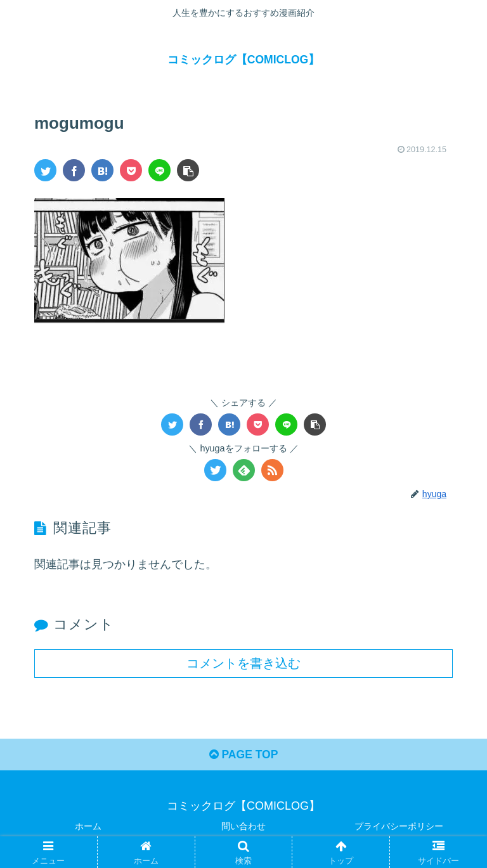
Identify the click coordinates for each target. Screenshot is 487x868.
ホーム (88, 827)
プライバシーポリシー (399, 827)
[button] (188, 170)
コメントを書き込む (243, 663)
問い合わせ (243, 827)
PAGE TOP (243, 756)
